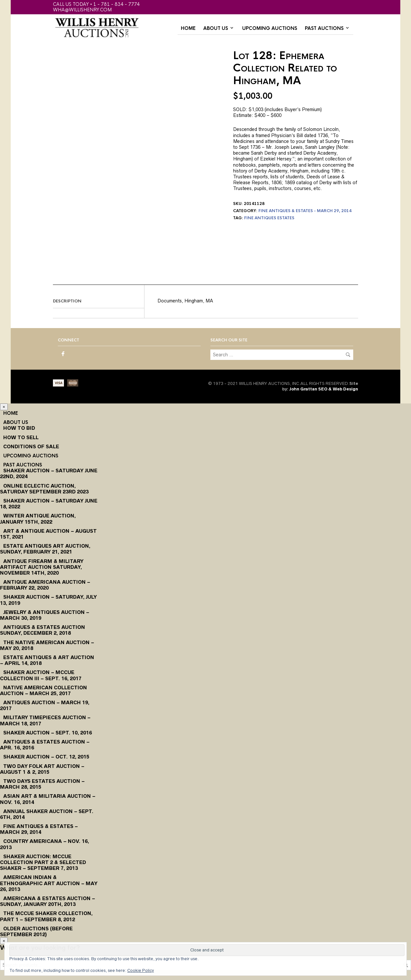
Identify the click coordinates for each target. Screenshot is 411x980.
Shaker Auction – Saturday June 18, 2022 (49, 504)
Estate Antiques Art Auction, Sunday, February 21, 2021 (45, 549)
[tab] (99, 301)
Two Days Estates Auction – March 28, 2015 (42, 784)
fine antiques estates (269, 218)
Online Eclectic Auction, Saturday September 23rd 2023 (44, 489)
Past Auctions (324, 28)
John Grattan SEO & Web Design (324, 389)
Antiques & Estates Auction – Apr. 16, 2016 (45, 745)
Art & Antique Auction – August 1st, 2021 (48, 534)
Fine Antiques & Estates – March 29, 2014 (39, 829)
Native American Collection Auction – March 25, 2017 (44, 690)
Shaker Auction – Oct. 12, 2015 (46, 757)
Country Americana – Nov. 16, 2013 (44, 844)
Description (67, 301)
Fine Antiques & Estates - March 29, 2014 (305, 211)
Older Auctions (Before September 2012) (36, 931)
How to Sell (21, 437)
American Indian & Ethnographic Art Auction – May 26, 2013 (49, 883)
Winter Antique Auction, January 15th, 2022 (38, 519)
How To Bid (19, 428)
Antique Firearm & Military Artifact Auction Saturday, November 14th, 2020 (42, 567)
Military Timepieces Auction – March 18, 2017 (45, 720)
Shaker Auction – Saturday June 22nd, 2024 (49, 473)
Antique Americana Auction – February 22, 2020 (45, 585)
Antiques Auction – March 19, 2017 (45, 705)
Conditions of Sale (31, 446)
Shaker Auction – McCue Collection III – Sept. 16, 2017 (41, 675)
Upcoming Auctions (270, 28)
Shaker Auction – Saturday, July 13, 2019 (48, 600)
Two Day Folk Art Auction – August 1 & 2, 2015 (42, 769)
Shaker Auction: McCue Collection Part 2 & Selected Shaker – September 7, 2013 (43, 862)
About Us (216, 28)
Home (188, 28)
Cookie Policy (141, 970)
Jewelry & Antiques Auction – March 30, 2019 (45, 615)
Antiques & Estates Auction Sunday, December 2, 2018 (43, 630)
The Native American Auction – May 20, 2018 (47, 645)
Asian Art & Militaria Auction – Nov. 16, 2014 (48, 799)
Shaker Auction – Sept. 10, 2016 (48, 733)
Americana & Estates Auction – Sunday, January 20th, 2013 (48, 901)
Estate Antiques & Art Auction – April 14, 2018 (47, 660)
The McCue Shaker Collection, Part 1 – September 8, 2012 (46, 916)
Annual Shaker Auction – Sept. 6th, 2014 (47, 814)
